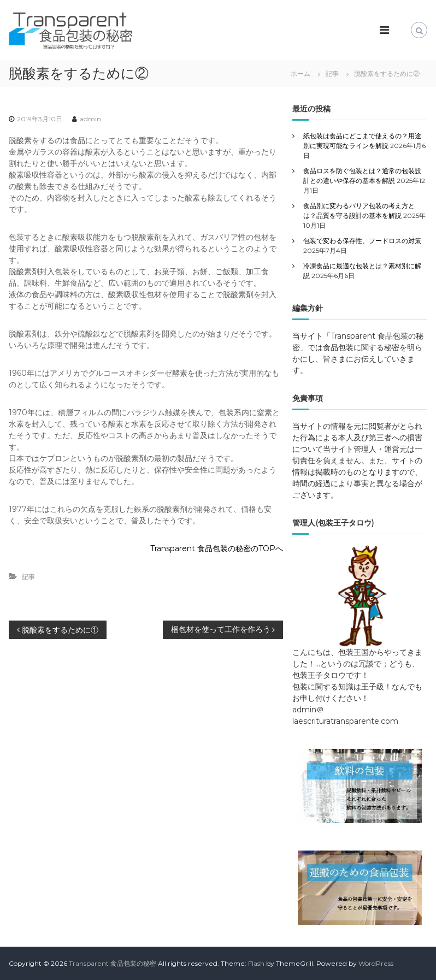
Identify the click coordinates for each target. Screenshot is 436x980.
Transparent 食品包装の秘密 (113, 963)
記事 (332, 73)
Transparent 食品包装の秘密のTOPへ (217, 548)
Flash (256, 963)
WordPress (376, 963)
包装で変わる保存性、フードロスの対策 (362, 241)
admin (90, 119)
